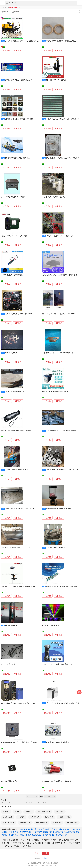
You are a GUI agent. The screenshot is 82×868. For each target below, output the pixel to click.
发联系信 (6, 50)
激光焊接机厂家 (60, 829)
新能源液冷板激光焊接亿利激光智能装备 (62, 586)
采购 (79, 692)
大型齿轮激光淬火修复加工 (57, 548)
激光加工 (29, 812)
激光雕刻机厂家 (46, 832)
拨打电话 (18, 50)
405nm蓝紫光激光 (8, 664)
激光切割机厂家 (51, 835)
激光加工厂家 (18, 832)
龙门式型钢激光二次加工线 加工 (18, 158)
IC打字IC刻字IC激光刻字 (11, 781)
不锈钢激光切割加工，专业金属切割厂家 (58, 353)
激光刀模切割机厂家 (28, 829)
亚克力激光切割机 (44, 812)
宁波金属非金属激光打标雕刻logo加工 (61, 41)
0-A (2, 802)
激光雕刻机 (57, 823)
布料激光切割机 (72, 823)
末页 (54, 796)
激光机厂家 (63, 835)
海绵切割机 (60, 812)
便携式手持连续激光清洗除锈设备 (55, 392)
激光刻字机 (49, 817)
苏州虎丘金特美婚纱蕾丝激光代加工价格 (21, 509)
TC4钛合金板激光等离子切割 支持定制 (16, 548)
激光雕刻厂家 (69, 832)
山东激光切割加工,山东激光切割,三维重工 (62, 431)
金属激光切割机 (8, 823)
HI (18, 802)
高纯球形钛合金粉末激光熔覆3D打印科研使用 (60, 275)
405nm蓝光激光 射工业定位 (12, 275)
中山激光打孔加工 (12, 625)
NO (29, 802)
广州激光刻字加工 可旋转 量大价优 (19, 80)
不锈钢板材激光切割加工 (15, 392)
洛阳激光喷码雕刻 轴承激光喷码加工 (19, 119)
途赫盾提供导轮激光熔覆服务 (17, 470)
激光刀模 (21, 817)
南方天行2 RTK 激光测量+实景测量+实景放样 (19, 586)
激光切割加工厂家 (32, 832)
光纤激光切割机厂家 (45, 829)
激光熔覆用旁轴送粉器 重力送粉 (59, 509)
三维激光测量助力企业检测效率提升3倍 (57, 664)
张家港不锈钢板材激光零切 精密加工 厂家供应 (64, 470)
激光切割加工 (35, 817)
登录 (36, 853)
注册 (46, 853)
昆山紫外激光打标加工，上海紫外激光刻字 (63, 158)
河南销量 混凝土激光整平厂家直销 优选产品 (22, 41)
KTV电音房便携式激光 (51, 625)
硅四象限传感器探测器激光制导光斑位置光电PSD (20, 742)
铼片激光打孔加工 (12, 353)
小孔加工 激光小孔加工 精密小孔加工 (60, 236)
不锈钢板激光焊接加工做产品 (53, 197)
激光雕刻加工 (8, 817)
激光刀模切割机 (25, 823)
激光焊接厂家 (73, 829)
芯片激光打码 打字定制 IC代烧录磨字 (20, 314)
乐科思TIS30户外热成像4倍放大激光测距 (17, 431)
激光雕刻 (6, 812)
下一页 (47, 796)
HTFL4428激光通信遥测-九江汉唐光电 (57, 781)
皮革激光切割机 (64, 817)
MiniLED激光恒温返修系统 (56, 80)
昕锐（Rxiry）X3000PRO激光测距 (14, 236)
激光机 (17, 812)
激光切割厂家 (58, 832)
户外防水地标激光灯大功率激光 (13, 197)
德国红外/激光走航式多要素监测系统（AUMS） (20, 703)
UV (43, 802)
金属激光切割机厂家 (36, 835)
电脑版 (45, 858)
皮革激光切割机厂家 (19, 835)
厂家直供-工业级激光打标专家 (58, 742)
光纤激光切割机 (42, 823)
